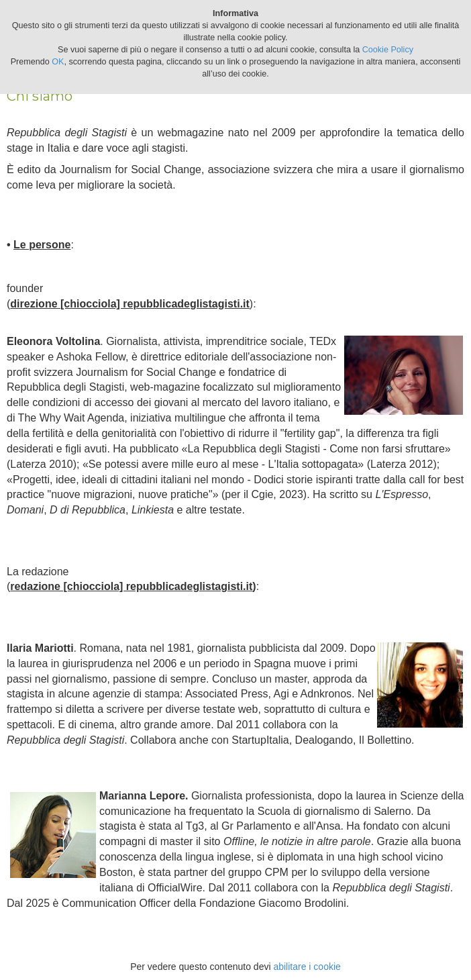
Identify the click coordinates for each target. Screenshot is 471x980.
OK (58, 62)
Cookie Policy (388, 50)
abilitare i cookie (307, 967)
